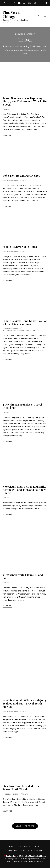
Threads (35, 3)
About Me (12, 850)
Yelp (24, 3)
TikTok (4, 3)
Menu (45, 16)
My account (37, 850)
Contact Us (24, 850)
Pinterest (29, 3)
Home (11, 847)
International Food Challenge (17, 330)
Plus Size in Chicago (12, 14)
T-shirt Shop (21, 847)
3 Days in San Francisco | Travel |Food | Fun (22, 406)
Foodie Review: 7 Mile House (20, 247)
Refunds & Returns (36, 862)
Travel (6, 109)
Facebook (9, 3)
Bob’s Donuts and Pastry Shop (21, 175)
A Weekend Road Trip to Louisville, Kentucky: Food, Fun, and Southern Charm (24, 490)
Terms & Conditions (20, 862)
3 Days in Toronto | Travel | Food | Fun (23, 576)
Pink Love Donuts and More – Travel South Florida (21, 788)
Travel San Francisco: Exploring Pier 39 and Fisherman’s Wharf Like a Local (25, 101)
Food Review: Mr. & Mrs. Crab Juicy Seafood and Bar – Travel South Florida (24, 703)
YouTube (19, 3)
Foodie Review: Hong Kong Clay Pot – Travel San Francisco (25, 322)
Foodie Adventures (12, 180)
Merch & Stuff (35, 847)
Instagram (14, 3)
